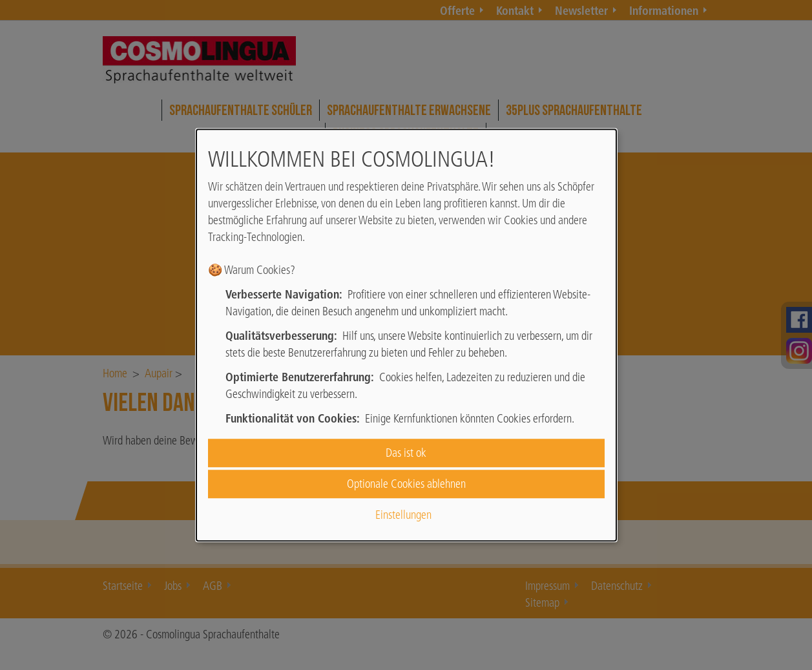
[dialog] (406, 335)
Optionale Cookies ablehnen (406, 484)
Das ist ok (406, 453)
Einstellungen (403, 515)
